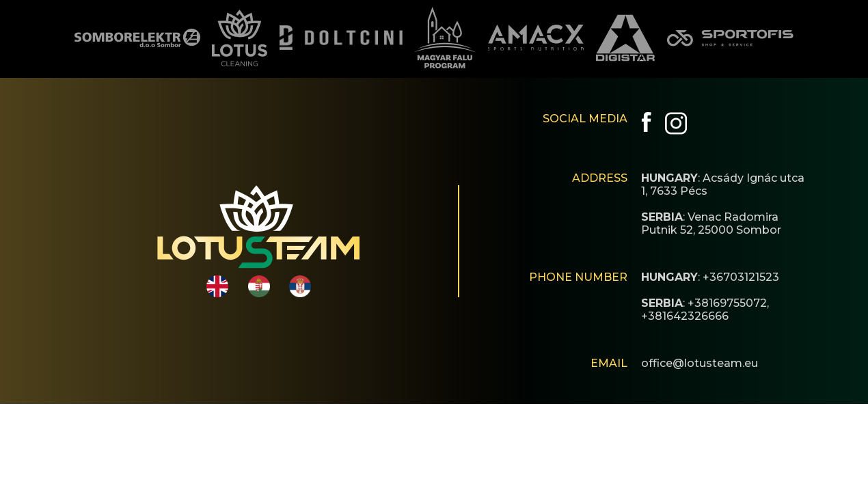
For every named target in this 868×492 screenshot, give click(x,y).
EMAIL (609, 363)
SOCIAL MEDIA (585, 119)
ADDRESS (600, 178)
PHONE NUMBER (578, 277)
